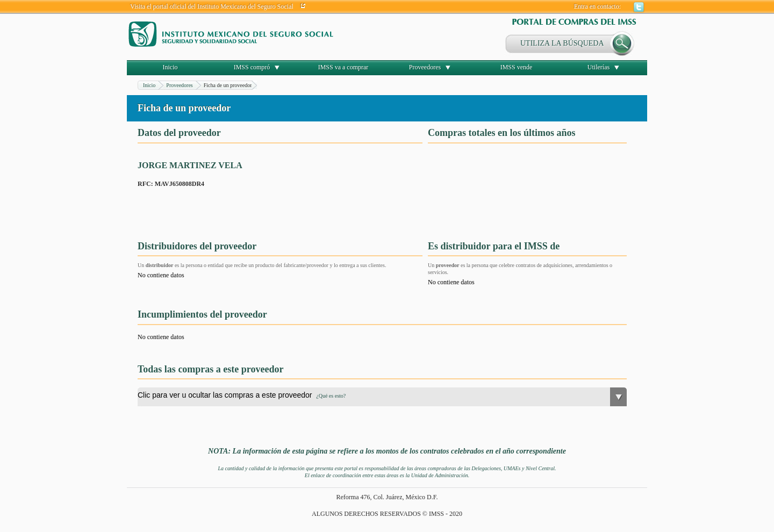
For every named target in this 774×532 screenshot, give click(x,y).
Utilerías (599, 67)
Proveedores (425, 67)
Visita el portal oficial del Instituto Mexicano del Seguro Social (212, 6)
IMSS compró (252, 67)
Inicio (170, 67)
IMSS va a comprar (343, 67)
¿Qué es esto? (331, 396)
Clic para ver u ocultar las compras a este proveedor (242, 395)
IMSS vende (517, 67)
